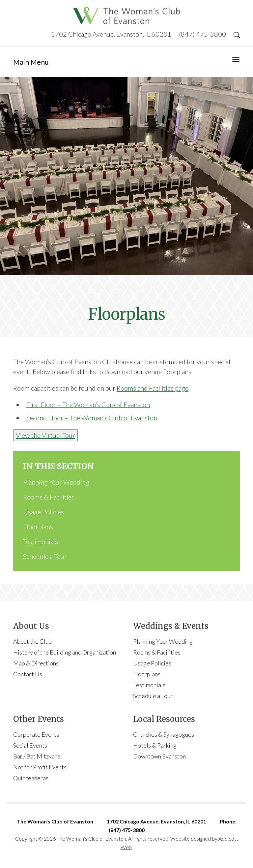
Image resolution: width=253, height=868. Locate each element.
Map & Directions (36, 663)
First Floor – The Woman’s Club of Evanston (88, 404)
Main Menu (31, 62)
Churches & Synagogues (164, 734)
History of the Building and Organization (65, 652)
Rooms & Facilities (49, 497)
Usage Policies (43, 512)
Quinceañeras (31, 778)
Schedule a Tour (45, 556)
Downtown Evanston (159, 756)
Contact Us (28, 674)
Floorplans (38, 527)
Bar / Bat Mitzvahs (37, 756)
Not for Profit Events (40, 767)
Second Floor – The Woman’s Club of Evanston (92, 418)
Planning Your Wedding (56, 482)
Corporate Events (36, 734)
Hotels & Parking (155, 745)
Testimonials (41, 541)
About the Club (32, 641)
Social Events (30, 745)
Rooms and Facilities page (153, 388)
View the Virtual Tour (45, 435)
